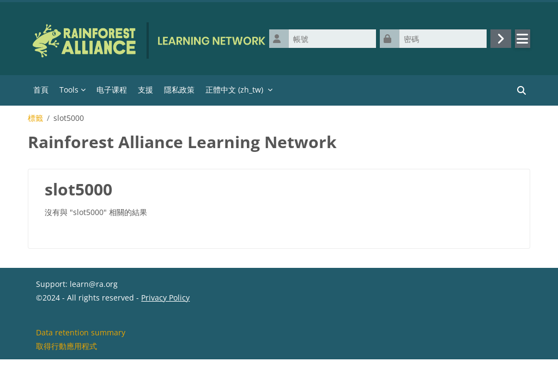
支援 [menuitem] (145, 90)
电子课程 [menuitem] (112, 90)
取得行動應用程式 (66, 378)
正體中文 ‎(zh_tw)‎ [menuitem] (234, 90)
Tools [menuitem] (69, 90)
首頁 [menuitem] (41, 90)
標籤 (35, 118)
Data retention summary (81, 364)
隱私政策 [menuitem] (179, 90)
